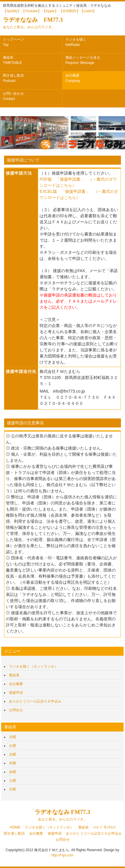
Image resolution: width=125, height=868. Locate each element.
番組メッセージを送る (83, 60)
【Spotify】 (12, 11)
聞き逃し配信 (13, 78)
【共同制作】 (69, 11)
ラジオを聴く (76, 42)
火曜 (12, 746)
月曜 (12, 737)
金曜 (12, 772)
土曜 (12, 781)
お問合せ (16, 710)
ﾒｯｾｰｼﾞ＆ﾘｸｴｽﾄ (104, 827)
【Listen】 (88, 11)
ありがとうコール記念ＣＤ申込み (35, 701)
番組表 (12, 60)
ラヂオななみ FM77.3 (33, 23)
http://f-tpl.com (62, 855)
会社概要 (73, 78)
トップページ (13, 42)
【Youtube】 (31, 11)
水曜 (12, 754)
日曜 (12, 789)
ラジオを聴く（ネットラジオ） (33, 666)
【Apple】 (50, 11)
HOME (15, 827)
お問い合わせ (13, 96)
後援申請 (16, 693)
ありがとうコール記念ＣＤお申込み (94, 833)
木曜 (12, 763)
